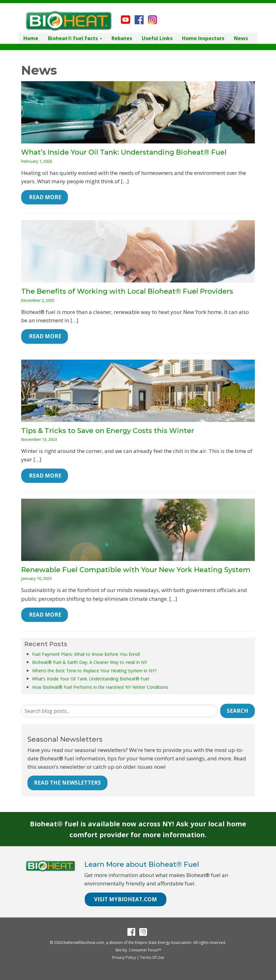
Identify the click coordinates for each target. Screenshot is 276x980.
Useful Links (157, 38)
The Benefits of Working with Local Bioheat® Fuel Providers (127, 291)
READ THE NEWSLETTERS (67, 783)
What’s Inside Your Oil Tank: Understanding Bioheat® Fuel (124, 152)
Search (238, 711)
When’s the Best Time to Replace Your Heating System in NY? (94, 671)
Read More (45, 197)
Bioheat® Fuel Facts (75, 38)
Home (31, 38)
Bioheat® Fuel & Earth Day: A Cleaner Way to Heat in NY (90, 662)
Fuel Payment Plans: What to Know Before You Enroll (86, 654)
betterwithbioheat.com (84, 943)
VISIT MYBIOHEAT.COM (126, 899)
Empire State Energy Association (163, 943)
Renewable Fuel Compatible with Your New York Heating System (136, 570)
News (241, 38)
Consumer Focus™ (145, 950)
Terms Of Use (152, 957)
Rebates (122, 38)
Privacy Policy (124, 957)
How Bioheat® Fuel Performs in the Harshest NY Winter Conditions (100, 687)
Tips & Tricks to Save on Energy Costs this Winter (108, 431)
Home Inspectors (203, 38)
